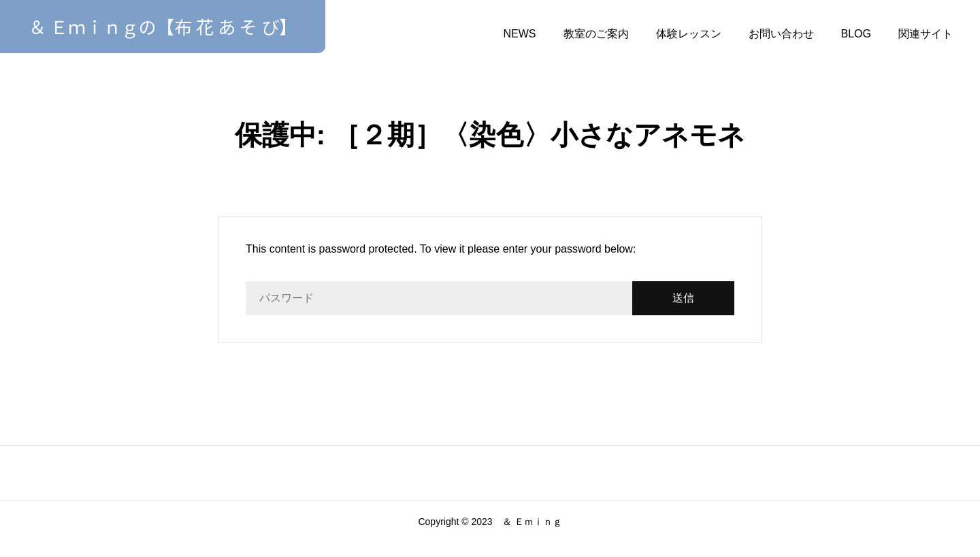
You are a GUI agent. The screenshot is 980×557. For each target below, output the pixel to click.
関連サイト (926, 34)
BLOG (856, 34)
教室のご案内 (596, 34)
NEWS (520, 34)
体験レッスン (689, 34)
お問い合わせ (781, 34)
